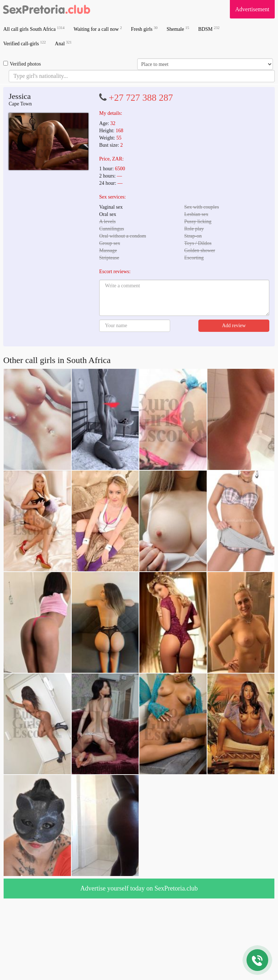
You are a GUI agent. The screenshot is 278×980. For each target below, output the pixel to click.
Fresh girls (144, 29)
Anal (63, 43)
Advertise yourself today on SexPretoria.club (139, 888)
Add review (234, 326)
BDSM (209, 29)
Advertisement (252, 9)
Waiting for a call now (98, 29)
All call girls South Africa (34, 29)
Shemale (178, 29)
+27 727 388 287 (141, 98)
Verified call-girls (25, 43)
